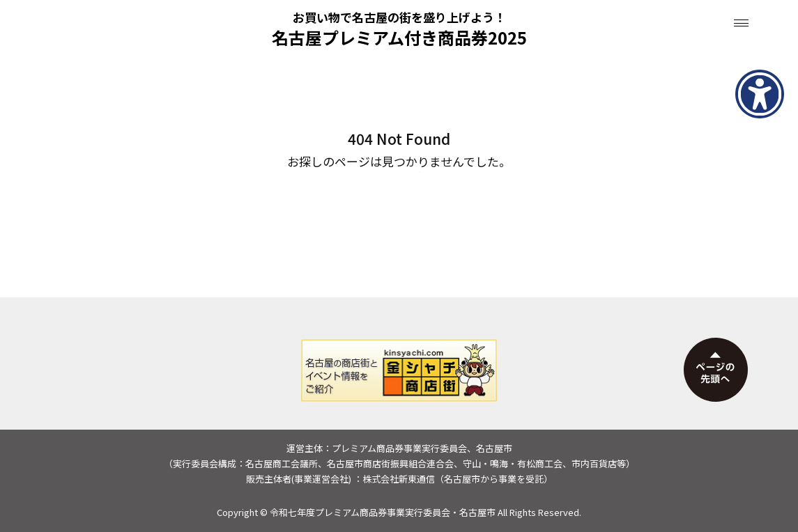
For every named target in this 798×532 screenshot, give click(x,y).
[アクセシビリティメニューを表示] (760, 94)
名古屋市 (477, 512)
